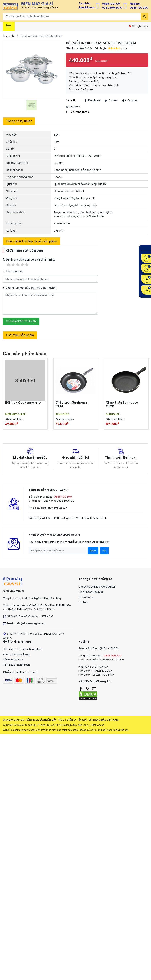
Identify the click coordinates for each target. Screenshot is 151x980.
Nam (93, 551)
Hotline (135, 4)
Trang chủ (9, 36)
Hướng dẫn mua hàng (16, 654)
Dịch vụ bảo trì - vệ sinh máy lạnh (23, 649)
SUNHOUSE (62, 414)
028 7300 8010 (112, 8)
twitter (111, 101)
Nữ (104, 551)
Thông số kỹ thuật (19, 121)
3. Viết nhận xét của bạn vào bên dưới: (30, 288)
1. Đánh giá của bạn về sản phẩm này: (29, 262)
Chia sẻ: (71, 101)
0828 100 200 (139, 8)
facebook (93, 101)
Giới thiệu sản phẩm (20, 335)
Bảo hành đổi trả (13, 660)
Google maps (139, 26)
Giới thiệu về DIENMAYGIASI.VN (97, 587)
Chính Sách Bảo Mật (91, 592)
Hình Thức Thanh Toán (16, 665)
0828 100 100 (111, 4)
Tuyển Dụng (86, 597)
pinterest (73, 107)
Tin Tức (83, 602)
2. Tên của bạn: (13, 271)
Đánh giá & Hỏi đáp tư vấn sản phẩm (32, 241)
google (129, 101)
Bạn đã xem (87, 8)
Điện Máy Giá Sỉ (15, 414)
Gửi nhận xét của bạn (21, 321)
